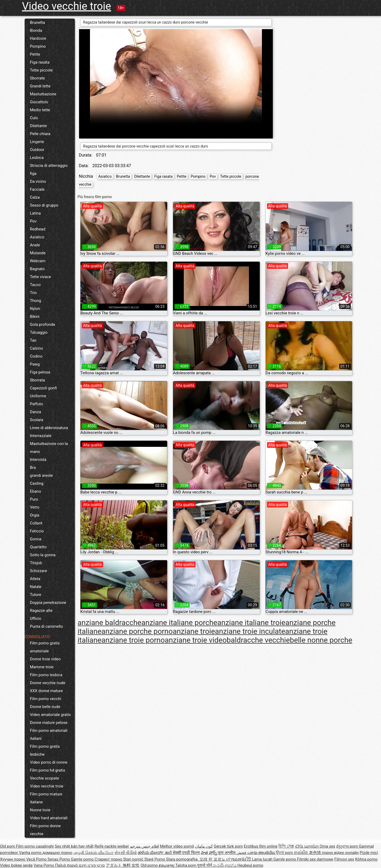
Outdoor (37, 150)
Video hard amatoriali (49, 818)
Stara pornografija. (183, 859)
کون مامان (204, 846)
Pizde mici (369, 853)
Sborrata (37, 380)
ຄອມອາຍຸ (167, 865)
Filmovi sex (344, 859)
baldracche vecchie (258, 640)
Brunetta (37, 23)
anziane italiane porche (179, 623)
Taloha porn (186, 865)
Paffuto (37, 404)
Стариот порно (109, 859)
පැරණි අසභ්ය (225, 865)
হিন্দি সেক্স (286, 846)
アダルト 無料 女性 (123, 865)
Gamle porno (83, 859)
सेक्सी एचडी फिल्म (186, 853)
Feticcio (37, 531)
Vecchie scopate (44, 778)
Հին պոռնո (307, 846)
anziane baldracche (109, 623)
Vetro (35, 507)
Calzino (37, 348)
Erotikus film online (261, 846)
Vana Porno (44, 865)
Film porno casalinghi (35, 846)
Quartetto (38, 547)
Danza (35, 412)
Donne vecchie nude (48, 683)
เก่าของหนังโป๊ (239, 859)
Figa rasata (40, 62)
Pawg (35, 364)
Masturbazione (43, 94)
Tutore (36, 595)
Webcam (38, 261)
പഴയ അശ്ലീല (262, 853)
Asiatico (37, 237)
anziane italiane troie (251, 623)
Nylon (35, 309)
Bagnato (37, 269)
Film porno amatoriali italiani (49, 735)
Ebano (35, 491)
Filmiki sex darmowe (315, 859)
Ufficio (36, 618)
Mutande (38, 253)
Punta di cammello (46, 626)
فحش (242, 853)
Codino (36, 356)
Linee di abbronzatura (49, 428)
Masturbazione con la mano (49, 448)
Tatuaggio (39, 332)
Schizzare (38, 571)
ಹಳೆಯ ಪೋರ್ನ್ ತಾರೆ (155, 853)
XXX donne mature (46, 691)
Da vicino (38, 181)
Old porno (150, 865)
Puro (34, 499)
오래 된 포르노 (213, 859)
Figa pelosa (40, 372)
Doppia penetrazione (48, 603)
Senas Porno (59, 859)
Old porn (8, 846)
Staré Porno (155, 859)
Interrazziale (41, 436)
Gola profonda (42, 324)
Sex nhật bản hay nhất (74, 846)
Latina (35, 213)
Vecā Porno (37, 859)
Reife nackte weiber (112, 846)
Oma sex (327, 846)
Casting (37, 483)
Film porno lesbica (46, 675)
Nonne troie (40, 810)
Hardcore (38, 38)
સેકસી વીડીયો (126, 853)
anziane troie (194, 631)
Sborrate (37, 78)
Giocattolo (39, 102)
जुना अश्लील (227, 853)
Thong (35, 301)
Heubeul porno (250, 865)
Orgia (35, 515)
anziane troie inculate (250, 631)
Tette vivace (40, 277)
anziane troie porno (133, 640)
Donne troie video (45, 659)
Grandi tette (40, 86)
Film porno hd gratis (47, 770)
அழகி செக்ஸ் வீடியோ (93, 853)
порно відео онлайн (340, 853)
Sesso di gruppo (44, 205)
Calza (35, 197)
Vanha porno (31, 853)
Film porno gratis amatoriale (45, 647)
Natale (36, 587)
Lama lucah (263, 859)
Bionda (36, 30)
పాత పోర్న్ (209, 853)
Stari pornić (134, 859)
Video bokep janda (16, 865)
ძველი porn (348, 846)
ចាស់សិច (301, 853)
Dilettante (38, 126)
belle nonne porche (321, 640)
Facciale (37, 189)
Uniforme (38, 396)
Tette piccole (41, 70)
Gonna (36, 539)
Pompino (38, 46)
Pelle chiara (40, 134)
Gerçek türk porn (228, 846)
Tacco (35, 285)
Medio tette (40, 110)
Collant (36, 523)
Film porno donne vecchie (45, 830)
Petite (35, 54)
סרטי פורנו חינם (92, 865)
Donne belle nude (45, 707)
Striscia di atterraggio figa (49, 170)
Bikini (35, 317)
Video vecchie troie (67, 6)
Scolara (37, 420)
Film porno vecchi (46, 699)
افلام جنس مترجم (144, 846)
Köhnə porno (366, 859)
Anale (35, 245)
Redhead (38, 229)
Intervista (38, 460)
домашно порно (57, 853)
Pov (33, 221)
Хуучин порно (13, 859)
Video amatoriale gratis (50, 715)
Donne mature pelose (49, 723)
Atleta (35, 579)
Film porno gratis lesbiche (45, 750)
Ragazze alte (41, 611)
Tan (33, 340)
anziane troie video (196, 640)
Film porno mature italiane (46, 798)
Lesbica (37, 158)
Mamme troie (42, 667)
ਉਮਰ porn (285, 853)
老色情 (316, 853)
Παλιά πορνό (67, 865)
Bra (33, 468)
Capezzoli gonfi (43, 388)
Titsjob (36, 563)
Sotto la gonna (43, 555)
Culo (34, 118)
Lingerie (37, 142)
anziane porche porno (137, 631)
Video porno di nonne (49, 762)
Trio (33, 293)
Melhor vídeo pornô (177, 846)
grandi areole (41, 475)
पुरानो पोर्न (205, 865)
